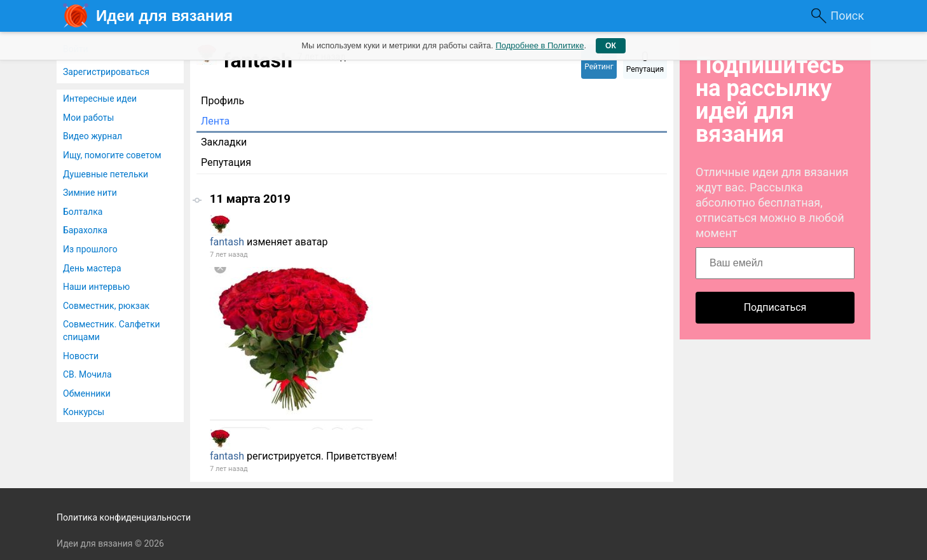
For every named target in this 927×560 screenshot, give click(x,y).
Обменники (87, 393)
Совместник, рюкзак (106, 306)
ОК (611, 46)
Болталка (83, 212)
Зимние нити (90, 193)
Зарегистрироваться (106, 72)
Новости (81, 356)
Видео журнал (93, 136)
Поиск (847, 16)
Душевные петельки (106, 174)
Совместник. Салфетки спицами (112, 331)
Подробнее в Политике (539, 45)
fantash (227, 242)
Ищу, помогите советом (112, 155)
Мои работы (88, 118)
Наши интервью (96, 287)
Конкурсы (84, 412)
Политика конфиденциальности (124, 517)
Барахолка (85, 230)
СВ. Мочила (87, 374)
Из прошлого (90, 249)
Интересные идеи (100, 99)
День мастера (92, 268)
